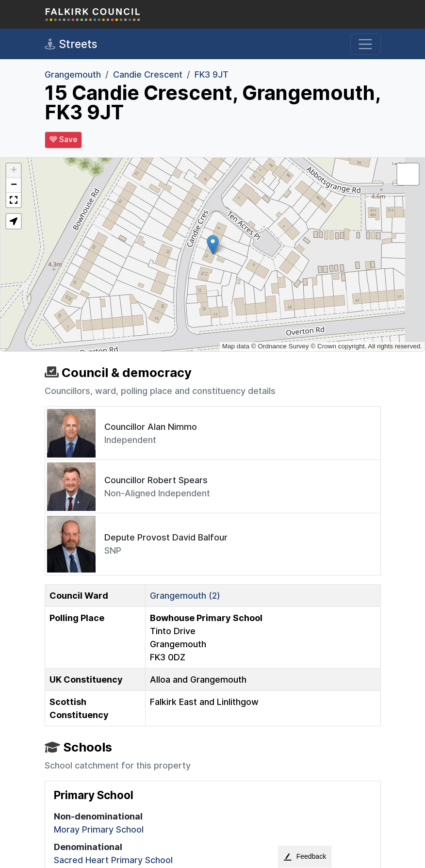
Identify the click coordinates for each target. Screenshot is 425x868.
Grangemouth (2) (185, 596)
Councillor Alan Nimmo (151, 427)
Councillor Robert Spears (156, 480)
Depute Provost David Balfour (166, 537)
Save (63, 140)
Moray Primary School (99, 829)
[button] (213, 245)
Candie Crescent (148, 74)
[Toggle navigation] (366, 44)
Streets (71, 44)
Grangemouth (73, 74)
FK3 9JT (212, 74)
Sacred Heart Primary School (113, 860)
